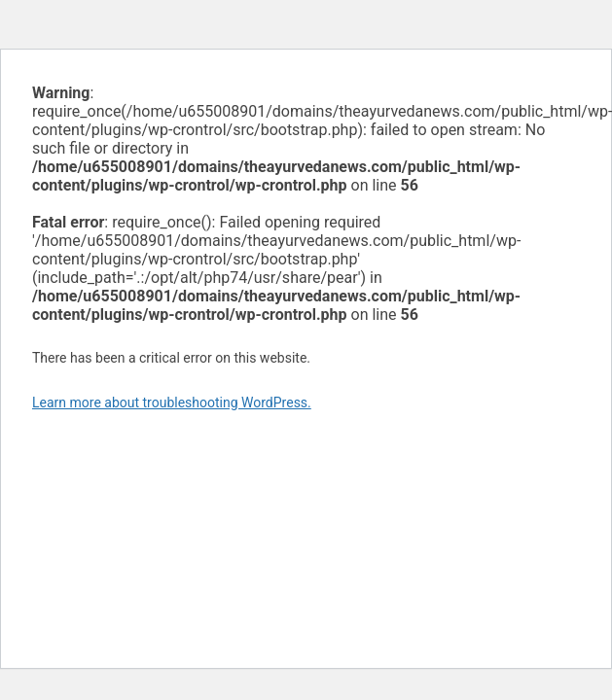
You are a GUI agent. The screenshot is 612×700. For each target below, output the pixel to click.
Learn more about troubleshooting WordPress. (172, 402)
